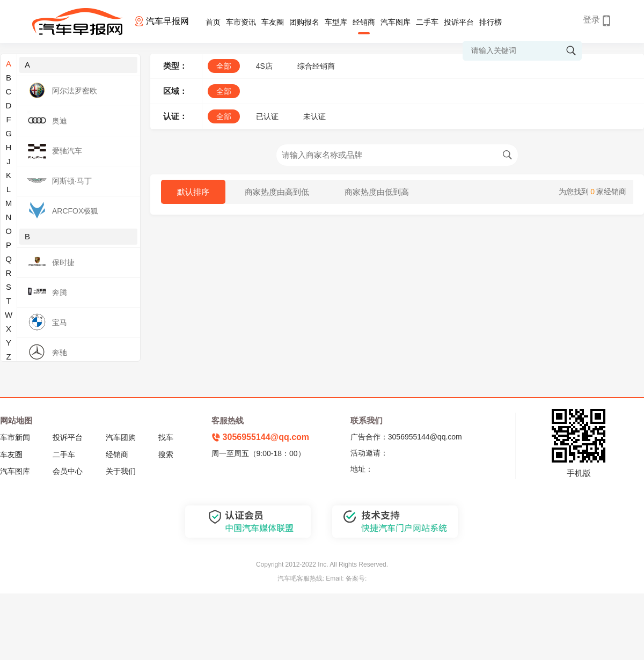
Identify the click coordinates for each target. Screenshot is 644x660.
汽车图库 (396, 22)
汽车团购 (121, 437)
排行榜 (491, 22)
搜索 (166, 454)
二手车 (427, 22)
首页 (213, 22)
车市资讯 (241, 22)
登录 (591, 20)
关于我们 (121, 471)
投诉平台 (459, 22)
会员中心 (68, 471)
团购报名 (304, 22)
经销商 (364, 22)
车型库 (336, 22)
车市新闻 (15, 437)
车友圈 (273, 22)
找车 (166, 437)
